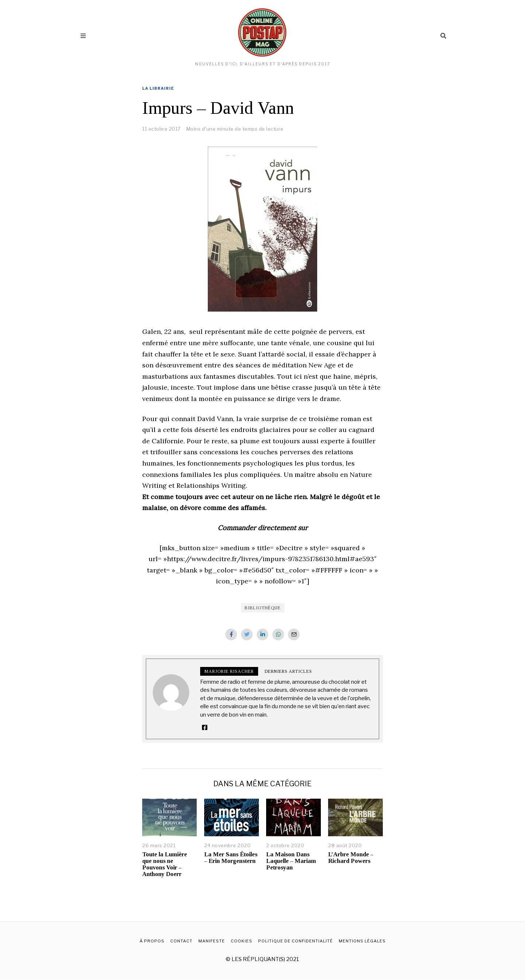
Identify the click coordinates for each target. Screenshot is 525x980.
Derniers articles (288, 671)
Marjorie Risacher (229, 671)
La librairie (158, 88)
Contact (181, 941)
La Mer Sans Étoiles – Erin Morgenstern (231, 858)
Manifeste (212, 941)
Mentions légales (362, 941)
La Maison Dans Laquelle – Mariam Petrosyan (291, 861)
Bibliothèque (263, 608)
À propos (152, 941)
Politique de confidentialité (295, 941)
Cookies (242, 941)
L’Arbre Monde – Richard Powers (351, 858)
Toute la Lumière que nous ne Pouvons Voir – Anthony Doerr (165, 865)
